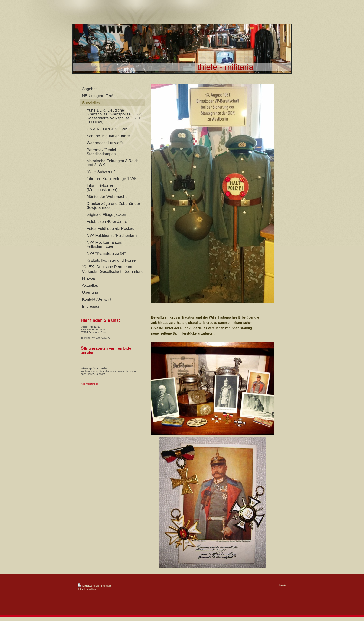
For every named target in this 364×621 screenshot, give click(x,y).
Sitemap (106, 586)
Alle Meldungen (90, 384)
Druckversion (88, 586)
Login (283, 585)
